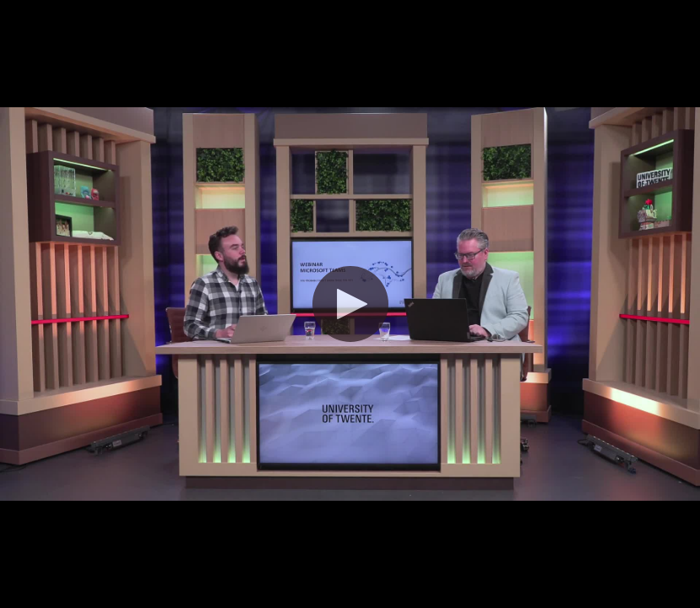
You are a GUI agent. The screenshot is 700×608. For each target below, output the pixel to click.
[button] (350, 304)
